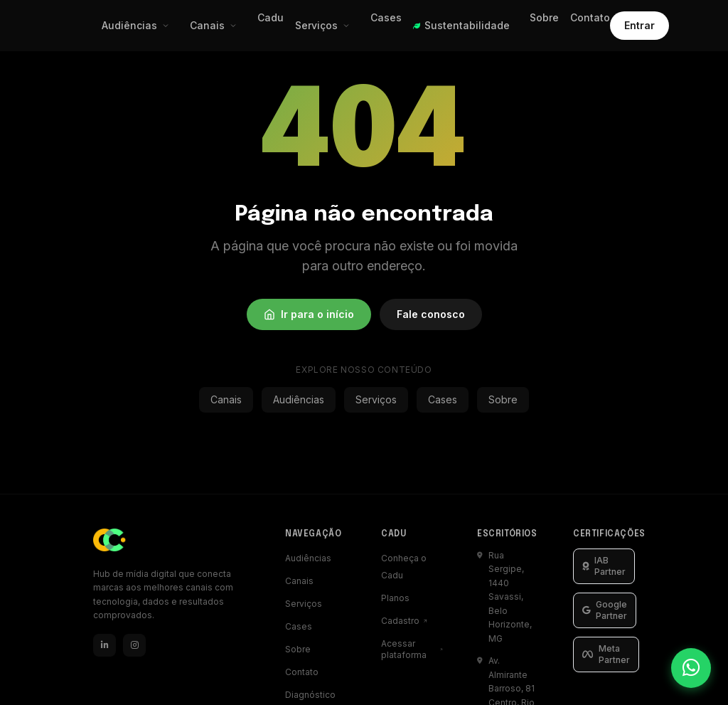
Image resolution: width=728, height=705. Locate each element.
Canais (214, 25)
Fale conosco (431, 314)
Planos (395, 598)
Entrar (639, 25)
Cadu (271, 17)
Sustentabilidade (461, 25)
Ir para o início (309, 314)
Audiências (136, 25)
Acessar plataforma (412, 649)
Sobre (544, 17)
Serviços (323, 25)
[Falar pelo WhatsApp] (691, 668)
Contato (590, 17)
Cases (386, 17)
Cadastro (405, 621)
